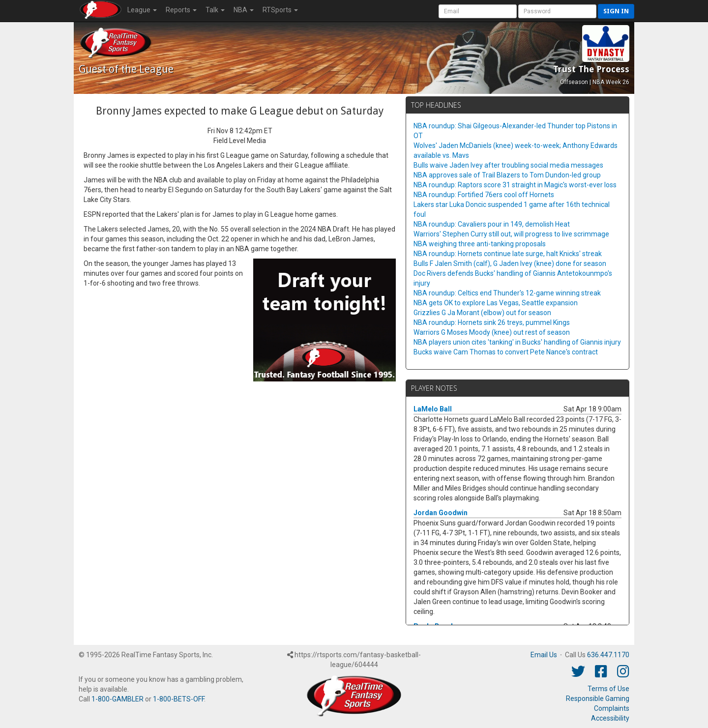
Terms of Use (608, 689)
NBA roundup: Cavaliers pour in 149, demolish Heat (492, 224)
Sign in (616, 11)
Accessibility (610, 718)
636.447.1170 (608, 655)
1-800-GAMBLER (118, 699)
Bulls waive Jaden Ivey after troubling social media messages (508, 165)
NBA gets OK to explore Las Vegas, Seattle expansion (496, 303)
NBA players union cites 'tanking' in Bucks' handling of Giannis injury (517, 342)
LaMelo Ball (433, 409)
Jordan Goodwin (441, 513)
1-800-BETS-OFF (178, 699)
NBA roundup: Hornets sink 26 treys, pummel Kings (492, 322)
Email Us (544, 655)
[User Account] (478, 11)
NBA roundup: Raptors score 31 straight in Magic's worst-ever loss (515, 185)
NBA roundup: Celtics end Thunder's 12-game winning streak (507, 293)
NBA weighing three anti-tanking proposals (480, 244)
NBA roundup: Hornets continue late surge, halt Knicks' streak (508, 254)
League (142, 10)
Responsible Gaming (598, 699)
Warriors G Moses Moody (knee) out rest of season (492, 332)
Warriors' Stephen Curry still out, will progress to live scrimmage (511, 234)
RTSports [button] (280, 10)
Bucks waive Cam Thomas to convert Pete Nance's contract (506, 352)
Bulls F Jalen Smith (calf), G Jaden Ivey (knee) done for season (510, 263)
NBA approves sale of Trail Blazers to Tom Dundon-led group (507, 175)
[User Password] (557, 11)
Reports (181, 10)
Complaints (612, 708)
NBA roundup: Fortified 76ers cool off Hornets (484, 195)
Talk (215, 10)
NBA (244, 10)
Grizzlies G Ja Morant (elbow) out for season (482, 313)
